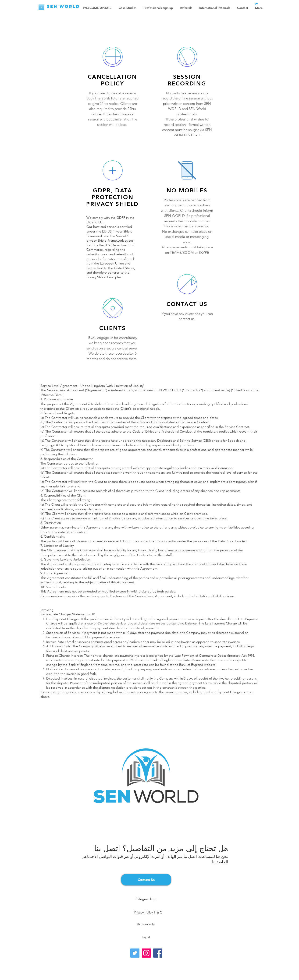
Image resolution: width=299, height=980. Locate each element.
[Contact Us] (146, 880)
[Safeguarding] (146, 899)
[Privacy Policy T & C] (148, 913)
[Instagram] (146, 953)
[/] (41, 7)
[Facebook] (158, 953)
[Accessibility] (146, 924)
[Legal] (146, 937)
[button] (256, 4)
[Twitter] (135, 953)
